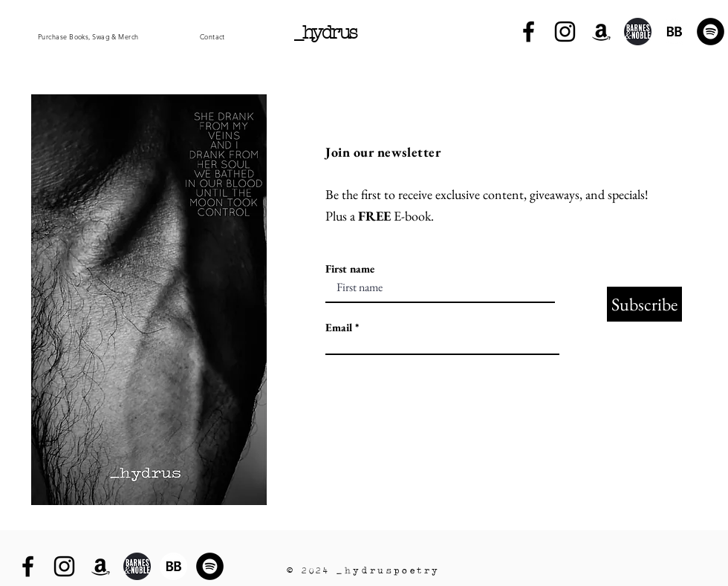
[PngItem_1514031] (638, 32)
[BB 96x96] (674, 32)
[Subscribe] (644, 304)
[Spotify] (711, 32)
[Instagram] (565, 32)
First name (350, 268)
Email (339, 327)
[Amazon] (601, 32)
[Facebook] (529, 32)
